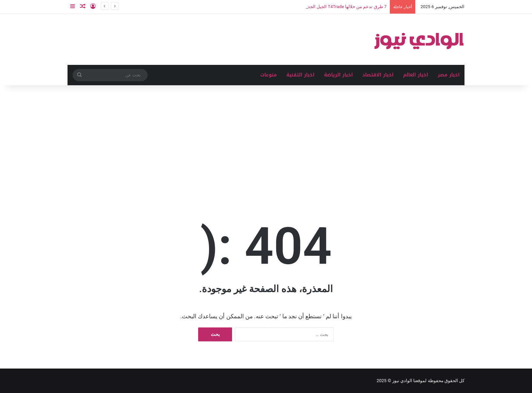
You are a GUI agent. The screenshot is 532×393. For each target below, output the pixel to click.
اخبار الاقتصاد (378, 75)
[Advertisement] (266, 143)
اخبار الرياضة (338, 75)
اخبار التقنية (300, 75)
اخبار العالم (416, 75)
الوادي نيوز (402, 381)
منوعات (269, 75)
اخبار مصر (449, 75)
